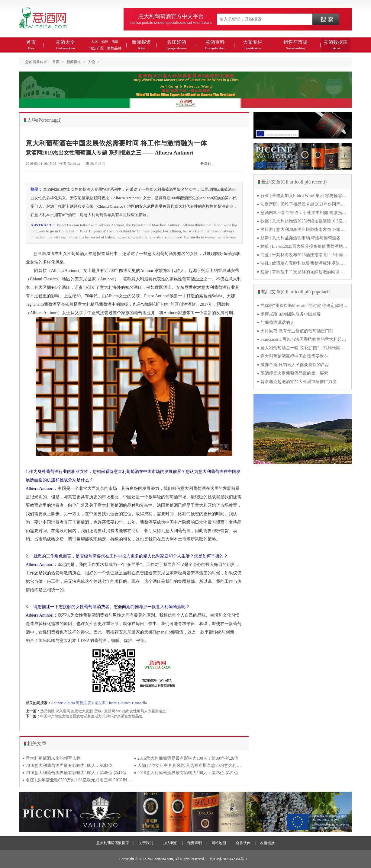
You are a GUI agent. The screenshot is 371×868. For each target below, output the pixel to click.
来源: (90, 164)
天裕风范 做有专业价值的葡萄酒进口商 (297, 331)
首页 (31, 45)
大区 (95, 42)
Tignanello (139, 703)
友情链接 (267, 843)
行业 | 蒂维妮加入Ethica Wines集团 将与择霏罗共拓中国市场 (304, 196)
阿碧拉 (81, 703)
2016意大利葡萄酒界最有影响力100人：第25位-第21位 (188, 773)
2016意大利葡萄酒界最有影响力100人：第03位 (69, 766)
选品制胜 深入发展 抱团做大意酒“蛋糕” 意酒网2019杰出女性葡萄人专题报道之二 (105, 711)
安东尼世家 (97, 703)
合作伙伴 (243, 843)
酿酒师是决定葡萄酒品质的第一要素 (294, 373)
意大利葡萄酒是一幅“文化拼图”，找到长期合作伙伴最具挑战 (304, 348)
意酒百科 (215, 45)
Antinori (57, 703)
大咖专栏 (253, 45)
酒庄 (105, 42)
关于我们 (146, 843)
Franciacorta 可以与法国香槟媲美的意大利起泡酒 (304, 339)
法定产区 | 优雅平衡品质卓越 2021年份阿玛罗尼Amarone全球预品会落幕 (304, 204)
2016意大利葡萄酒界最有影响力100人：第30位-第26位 (188, 758)
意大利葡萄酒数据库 (113, 843)
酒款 (115, 42)
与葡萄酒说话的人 (277, 322)
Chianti (112, 703)
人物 (92, 62)
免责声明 (195, 843)
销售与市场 (295, 45)
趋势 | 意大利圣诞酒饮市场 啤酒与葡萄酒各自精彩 (304, 238)
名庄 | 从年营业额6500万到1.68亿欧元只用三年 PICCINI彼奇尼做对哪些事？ (79, 780)
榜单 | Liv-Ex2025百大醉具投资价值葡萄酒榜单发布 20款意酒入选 (304, 246)
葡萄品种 (114, 48)
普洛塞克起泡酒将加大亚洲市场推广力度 (298, 382)
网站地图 (219, 843)
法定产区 (97, 48)
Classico (124, 703)
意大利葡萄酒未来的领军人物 (53, 758)
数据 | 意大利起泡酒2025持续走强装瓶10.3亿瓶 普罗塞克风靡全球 (304, 221)
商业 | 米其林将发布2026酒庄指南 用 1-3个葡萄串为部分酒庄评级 (304, 255)
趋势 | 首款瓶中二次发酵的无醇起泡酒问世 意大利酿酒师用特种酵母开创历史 (304, 272)
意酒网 (100, 164)
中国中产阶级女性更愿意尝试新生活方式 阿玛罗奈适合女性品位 (91, 716)
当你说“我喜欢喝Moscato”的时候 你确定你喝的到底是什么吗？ (304, 306)
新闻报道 (141, 45)
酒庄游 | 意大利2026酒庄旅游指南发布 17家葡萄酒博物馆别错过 (304, 230)
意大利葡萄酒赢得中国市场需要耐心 (294, 356)
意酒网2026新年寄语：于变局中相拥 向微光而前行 (304, 213)
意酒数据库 (336, 45)
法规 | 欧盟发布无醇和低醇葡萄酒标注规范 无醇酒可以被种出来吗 (304, 263)
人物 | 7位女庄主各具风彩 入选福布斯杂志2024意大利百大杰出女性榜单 (190, 766)
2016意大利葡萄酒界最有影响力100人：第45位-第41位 (76, 773)
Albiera (69, 703)
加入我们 (170, 843)
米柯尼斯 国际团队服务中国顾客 (291, 314)
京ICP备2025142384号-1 (228, 859)
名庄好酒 (176, 45)
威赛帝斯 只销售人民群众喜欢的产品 (295, 365)
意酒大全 (65, 45)
